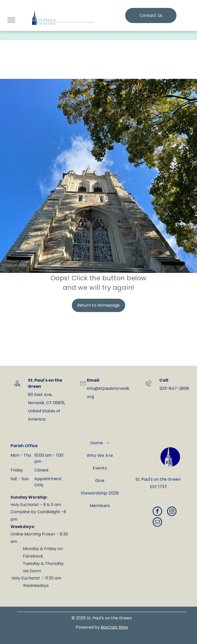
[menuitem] (100, 443)
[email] (157, 523)
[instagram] (172, 512)
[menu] (11, 20)
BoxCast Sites (114, 627)
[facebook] (157, 512)
